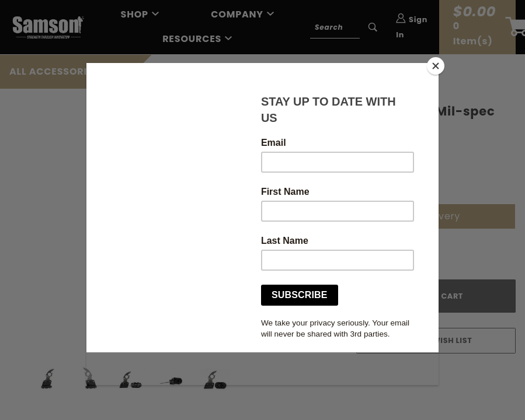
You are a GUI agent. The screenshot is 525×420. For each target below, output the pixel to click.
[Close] (436, 66)
